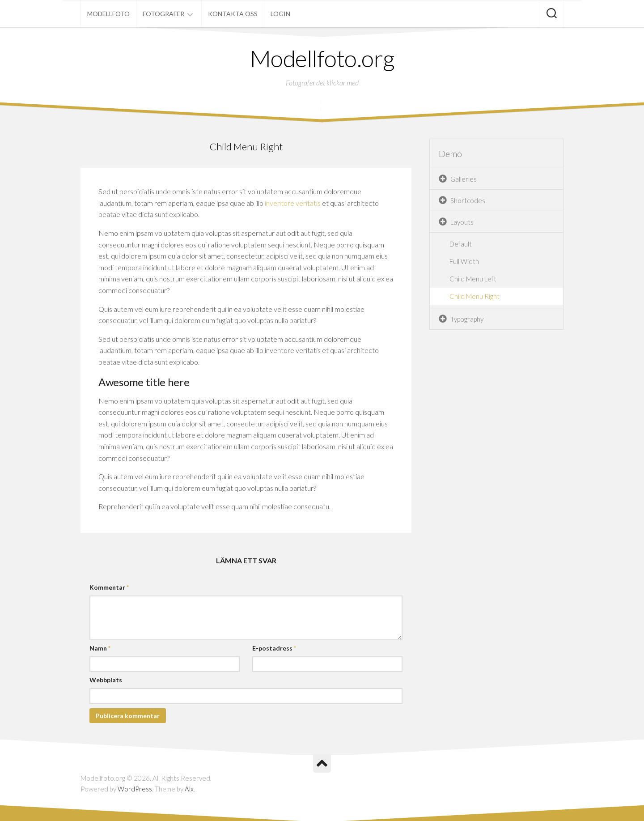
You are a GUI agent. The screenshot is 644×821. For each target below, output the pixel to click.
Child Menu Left (473, 279)
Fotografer (163, 14)
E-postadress (274, 648)
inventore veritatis (293, 203)
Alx (189, 789)
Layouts (462, 222)
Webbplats (106, 680)
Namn (100, 648)
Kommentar (109, 587)
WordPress (135, 789)
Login (280, 14)
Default (461, 244)
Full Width (464, 261)
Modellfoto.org (322, 58)
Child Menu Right (475, 296)
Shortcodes (468, 200)
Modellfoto (108, 14)
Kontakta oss (233, 14)
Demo (450, 153)
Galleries (464, 179)
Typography (467, 319)
